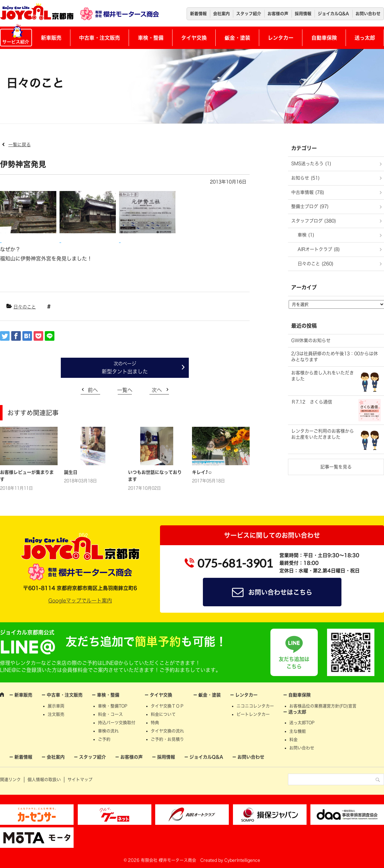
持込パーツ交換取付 (117, 723)
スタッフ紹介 (249, 14)
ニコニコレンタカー (255, 706)
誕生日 (71, 472)
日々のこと (25, 307)
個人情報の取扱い (44, 780)
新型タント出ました (125, 371)
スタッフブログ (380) (314, 221)
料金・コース (110, 714)
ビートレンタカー (253, 714)
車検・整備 (151, 38)
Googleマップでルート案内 (80, 601)
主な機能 (298, 731)
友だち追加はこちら (294, 663)
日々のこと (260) (316, 264)
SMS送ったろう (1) (311, 163)
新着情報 (198, 14)
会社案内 (221, 14)
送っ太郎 (365, 38)
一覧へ (125, 390)
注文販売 (56, 714)
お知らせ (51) (305, 178)
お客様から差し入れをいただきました (323, 376)
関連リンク (10, 780)
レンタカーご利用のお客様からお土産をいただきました (323, 434)
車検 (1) (306, 235)
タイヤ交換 (194, 38)
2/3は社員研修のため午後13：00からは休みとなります (335, 357)
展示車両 (56, 706)
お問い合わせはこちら (280, 592)
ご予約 (104, 739)
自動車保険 (324, 38)
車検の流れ (108, 731)
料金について (163, 714)
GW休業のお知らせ (311, 340)
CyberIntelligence (242, 860)
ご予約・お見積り (167, 739)
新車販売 (51, 38)
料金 (293, 740)
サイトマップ (80, 780)
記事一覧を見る (336, 467)
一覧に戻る (20, 145)
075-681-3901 (235, 563)
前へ (93, 390)
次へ (157, 390)
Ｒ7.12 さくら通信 (312, 402)
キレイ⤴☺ (202, 472)
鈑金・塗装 (237, 38)
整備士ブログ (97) (310, 206)
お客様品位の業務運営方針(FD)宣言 (323, 706)
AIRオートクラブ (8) (319, 249)
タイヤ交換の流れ (167, 731)
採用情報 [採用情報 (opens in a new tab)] (303, 14)
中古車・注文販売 (100, 38)
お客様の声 (278, 14)
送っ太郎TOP (302, 723)
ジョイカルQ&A (333, 14)
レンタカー (281, 38)
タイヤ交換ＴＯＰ (167, 706)
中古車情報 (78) (308, 192)
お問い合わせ (368, 14)
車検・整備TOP (113, 706)
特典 (155, 723)
